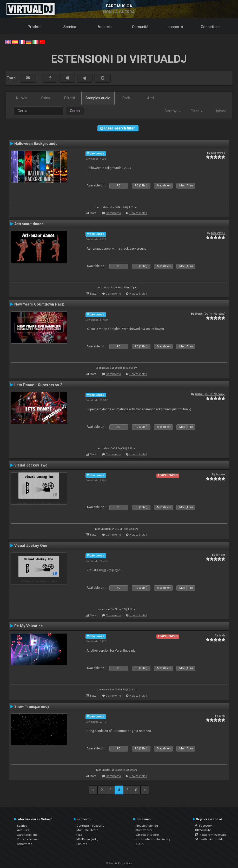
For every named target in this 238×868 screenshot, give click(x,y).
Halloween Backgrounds (36, 144)
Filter (197, 111)
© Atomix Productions (119, 863)
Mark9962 (218, 153)
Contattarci (144, 830)
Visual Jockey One (31, 546)
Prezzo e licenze (28, 839)
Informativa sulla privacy (153, 839)
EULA (140, 844)
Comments (113, 213)
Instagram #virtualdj (211, 835)
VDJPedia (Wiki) (87, 839)
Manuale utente (87, 830)
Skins (45, 98)
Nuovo (22, 98)
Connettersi (211, 27)
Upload (220, 111)
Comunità (140, 27)
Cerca (75, 111)
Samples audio (98, 98)
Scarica (70, 27)
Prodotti (35, 27)
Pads (127, 98)
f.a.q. (80, 835)
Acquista (105, 27)
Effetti (70, 98)
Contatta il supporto (90, 826)
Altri (150, 98)
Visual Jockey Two (31, 465)
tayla (222, 635)
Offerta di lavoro (147, 835)
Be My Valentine (29, 626)
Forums (82, 844)
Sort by (172, 111)
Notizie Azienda (147, 826)
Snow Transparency (32, 707)
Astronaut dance (29, 224)
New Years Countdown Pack (39, 304)
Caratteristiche (27, 835)
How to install (138, 213)
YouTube (203, 830)
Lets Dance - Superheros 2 (38, 385)
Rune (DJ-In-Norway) (210, 314)
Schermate (24, 844)
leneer (221, 474)
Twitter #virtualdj (209, 839)
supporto (176, 27)
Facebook (204, 826)
